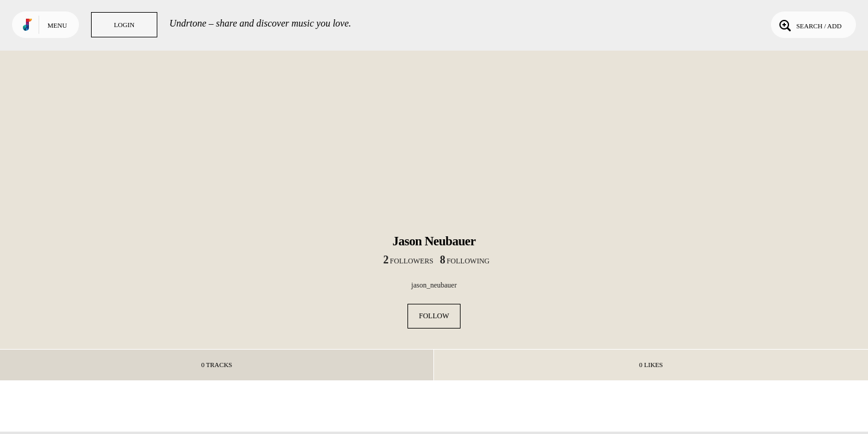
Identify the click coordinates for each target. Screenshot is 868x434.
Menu (57, 25)
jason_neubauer (434, 285)
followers (408, 261)
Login (124, 25)
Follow (434, 316)
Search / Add (809, 25)
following (465, 261)
